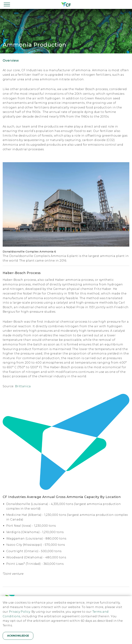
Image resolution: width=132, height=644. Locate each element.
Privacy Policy (19, 612)
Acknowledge (18, 636)
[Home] (66, 4)
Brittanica (23, 386)
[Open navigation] (7, 4)
